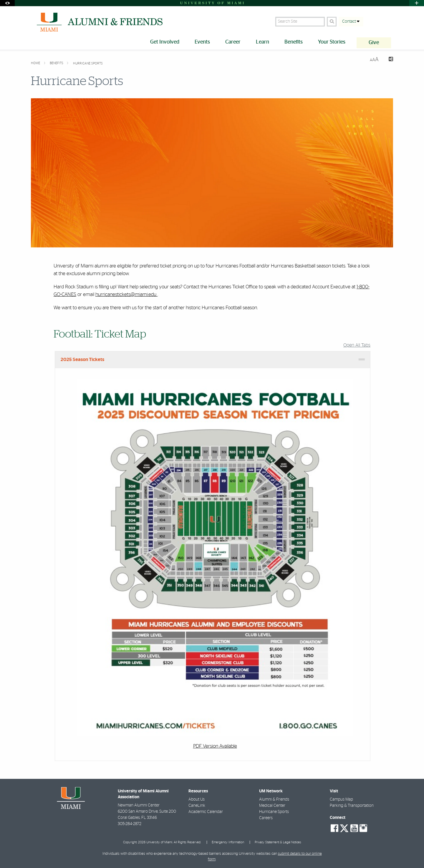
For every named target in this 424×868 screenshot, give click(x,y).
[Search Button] (332, 22)
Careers (266, 818)
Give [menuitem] (374, 43)
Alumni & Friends (274, 799)
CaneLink (197, 806)
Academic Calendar (206, 812)
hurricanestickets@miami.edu (126, 294)
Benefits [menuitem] (294, 42)
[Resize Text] (374, 60)
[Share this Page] (388, 60)
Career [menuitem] (233, 42)
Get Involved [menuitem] (165, 42)
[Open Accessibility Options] (7, 3)
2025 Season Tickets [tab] (82, 360)
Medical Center (272, 806)
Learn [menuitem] (262, 42)
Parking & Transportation (352, 806)
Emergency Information (228, 842)
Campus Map (341, 799)
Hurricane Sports (88, 63)
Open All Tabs (357, 345)
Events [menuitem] (202, 42)
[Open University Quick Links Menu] (417, 3)
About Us (197, 799)
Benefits (57, 63)
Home (36, 63)
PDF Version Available (215, 746)
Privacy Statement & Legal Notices (278, 842)
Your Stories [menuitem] (332, 42)
